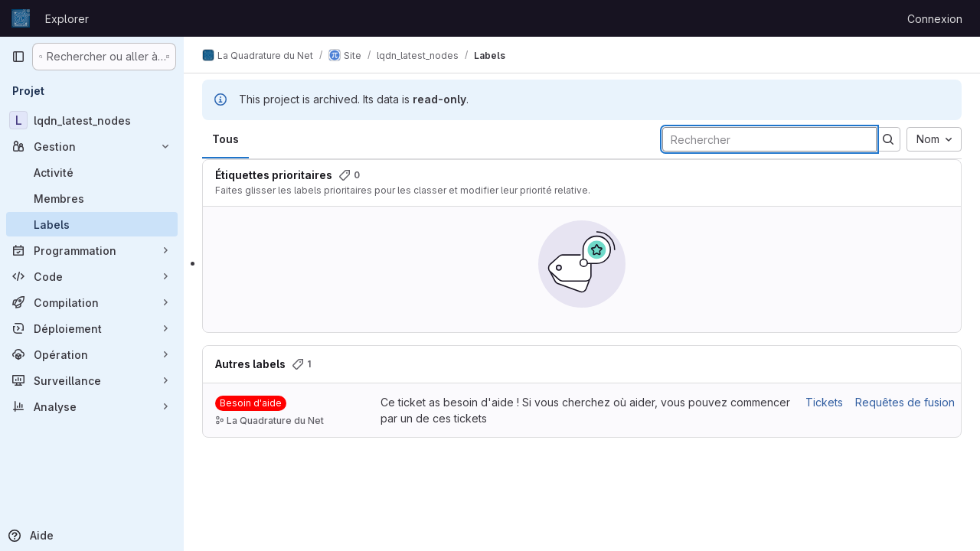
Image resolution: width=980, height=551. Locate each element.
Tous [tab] (225, 139)
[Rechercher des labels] (769, 139)
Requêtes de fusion (905, 402)
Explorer (67, 19)
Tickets (824, 402)
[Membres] (92, 198)
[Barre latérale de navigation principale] (18, 57)
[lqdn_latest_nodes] (92, 120)
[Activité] (92, 172)
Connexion (935, 19)
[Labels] (92, 224)
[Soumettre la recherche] (888, 139)
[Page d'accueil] (21, 18)
